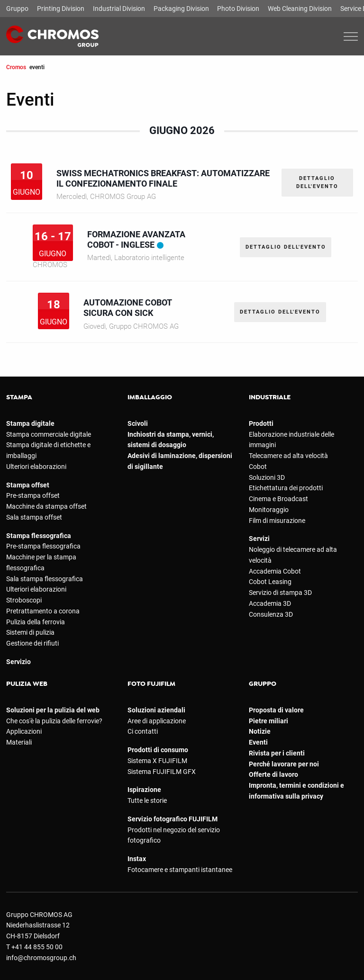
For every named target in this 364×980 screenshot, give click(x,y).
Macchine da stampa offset (46, 506)
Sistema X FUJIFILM (157, 761)
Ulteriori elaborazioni (36, 467)
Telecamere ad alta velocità (288, 456)
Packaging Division (181, 9)
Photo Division (238, 9)
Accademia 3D (270, 603)
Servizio (18, 662)
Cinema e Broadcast (278, 499)
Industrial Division (119, 9)
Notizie (260, 731)
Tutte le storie (147, 800)
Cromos (16, 67)
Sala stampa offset (34, 517)
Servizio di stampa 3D (280, 593)
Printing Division (61, 9)
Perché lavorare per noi (284, 764)
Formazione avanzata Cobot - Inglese (136, 239)
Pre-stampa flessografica (43, 546)
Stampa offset (28, 485)
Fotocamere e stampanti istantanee (180, 870)
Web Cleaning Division (300, 9)
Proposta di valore (276, 710)
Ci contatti (143, 731)
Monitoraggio (269, 510)
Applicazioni (24, 731)
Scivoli (138, 423)
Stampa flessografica (39, 536)
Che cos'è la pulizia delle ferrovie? (54, 721)
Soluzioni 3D (267, 477)
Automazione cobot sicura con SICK (127, 308)
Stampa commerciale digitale (49, 434)
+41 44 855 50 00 (37, 947)
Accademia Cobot (275, 571)
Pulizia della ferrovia (36, 622)
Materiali (19, 742)
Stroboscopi (24, 600)
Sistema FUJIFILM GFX (162, 772)
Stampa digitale (30, 423)
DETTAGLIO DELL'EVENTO (317, 183)
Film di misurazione (277, 521)
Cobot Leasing (270, 582)
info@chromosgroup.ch (41, 958)
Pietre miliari (268, 721)
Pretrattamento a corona (43, 611)
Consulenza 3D (271, 614)
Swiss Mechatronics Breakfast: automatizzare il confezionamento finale (163, 178)
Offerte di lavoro (273, 774)
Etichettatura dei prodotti (286, 488)
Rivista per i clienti (277, 753)
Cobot (258, 467)
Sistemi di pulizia (30, 632)
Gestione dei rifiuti (32, 643)
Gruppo (17, 9)
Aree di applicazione (157, 721)
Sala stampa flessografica (45, 579)
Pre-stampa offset (33, 495)
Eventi (258, 742)
